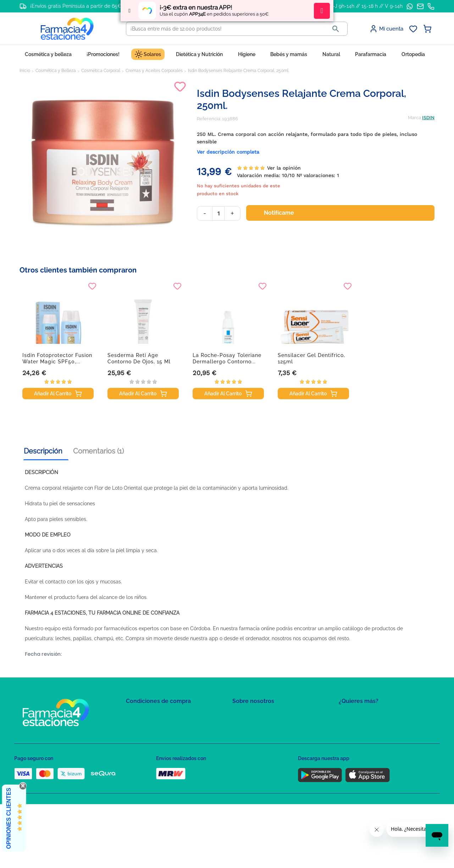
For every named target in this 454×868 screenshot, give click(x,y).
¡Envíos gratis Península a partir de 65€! (76, 6)
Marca (414, 118)
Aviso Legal (139, 746)
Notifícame (283, 213)
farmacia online (257, 628)
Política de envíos (145, 767)
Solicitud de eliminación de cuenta (270, 746)
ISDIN (428, 118)
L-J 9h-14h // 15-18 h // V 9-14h (367, 6)
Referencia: (209, 119)
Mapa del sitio (247, 715)
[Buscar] (225, 29)
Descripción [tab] (43, 451)
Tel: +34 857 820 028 (254, 756)
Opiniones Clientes (9, 818)
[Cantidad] (218, 213)
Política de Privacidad (149, 726)
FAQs (238, 726)
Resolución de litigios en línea (158, 787)
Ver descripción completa (228, 152)
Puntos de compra (146, 756)
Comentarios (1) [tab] (98, 451)
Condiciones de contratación (157, 715)
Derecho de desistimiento (154, 777)
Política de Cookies (146, 736)
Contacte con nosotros (257, 736)
